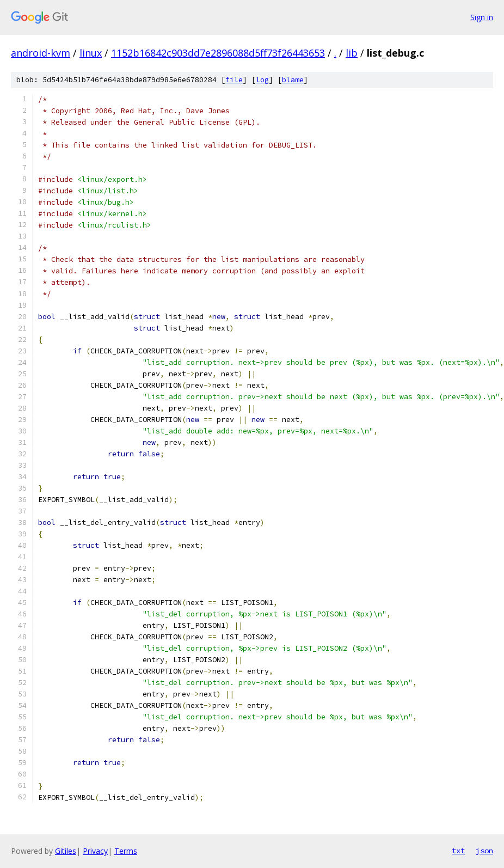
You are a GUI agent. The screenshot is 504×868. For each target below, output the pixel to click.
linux (91, 53)
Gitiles (66, 851)
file (234, 80)
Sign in (482, 17)
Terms (126, 851)
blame (293, 80)
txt (458, 851)
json (484, 851)
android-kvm (41, 53)
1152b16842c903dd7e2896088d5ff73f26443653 (218, 53)
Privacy (95, 851)
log (262, 80)
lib (352, 53)
